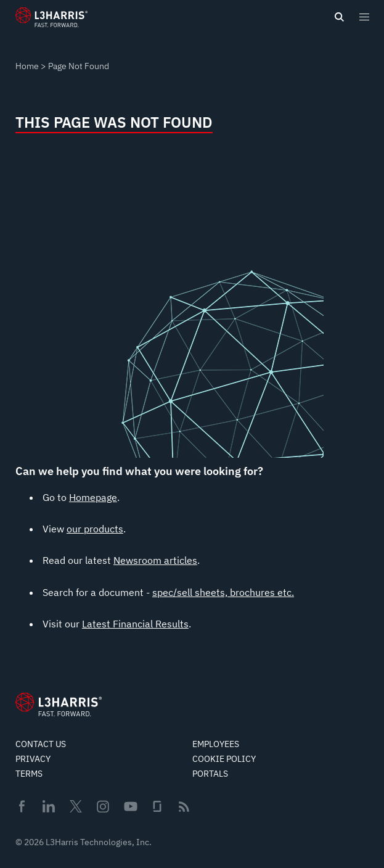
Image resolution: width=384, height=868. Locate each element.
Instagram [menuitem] (103, 806)
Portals (210, 774)
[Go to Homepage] (59, 705)
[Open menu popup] (364, 17)
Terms (29, 774)
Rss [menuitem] (184, 807)
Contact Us (41, 744)
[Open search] (339, 17)
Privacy (33, 759)
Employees (216, 744)
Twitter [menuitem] (76, 806)
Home (27, 66)
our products (95, 529)
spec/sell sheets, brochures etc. (223, 592)
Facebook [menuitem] (22, 806)
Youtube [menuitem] (130, 807)
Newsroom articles (155, 560)
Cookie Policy (224, 759)
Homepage (93, 497)
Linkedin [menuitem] (49, 806)
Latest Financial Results (135, 624)
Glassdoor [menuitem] (157, 806)
